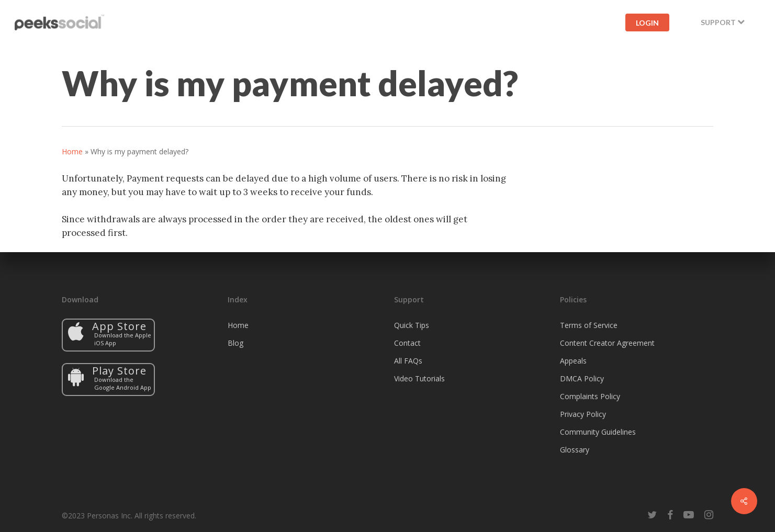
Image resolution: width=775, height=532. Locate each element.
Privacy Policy (583, 414)
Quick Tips (412, 325)
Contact (407, 343)
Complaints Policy (590, 396)
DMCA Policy (582, 378)
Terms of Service (589, 325)
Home (72, 151)
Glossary (575, 450)
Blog (235, 343)
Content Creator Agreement (607, 343)
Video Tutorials (419, 378)
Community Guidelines (598, 432)
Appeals (573, 361)
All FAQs (408, 361)
